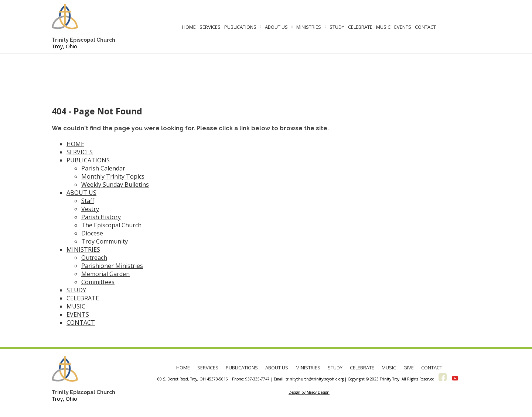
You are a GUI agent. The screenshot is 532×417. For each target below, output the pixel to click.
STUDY (337, 27)
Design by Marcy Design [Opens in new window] (309, 392)
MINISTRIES (309, 27)
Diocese (92, 233)
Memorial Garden (105, 274)
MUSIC (383, 27)
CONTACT (425, 27)
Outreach (94, 258)
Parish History (101, 217)
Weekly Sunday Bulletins (115, 185)
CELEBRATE (360, 27)
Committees (98, 282)
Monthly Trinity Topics (113, 176)
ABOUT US (276, 27)
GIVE (409, 368)
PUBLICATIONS (240, 27)
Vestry (90, 209)
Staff (88, 201)
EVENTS (403, 27)
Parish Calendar (103, 168)
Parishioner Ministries (112, 266)
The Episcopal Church (111, 225)
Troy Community (105, 241)
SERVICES (210, 27)
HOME (189, 27)
